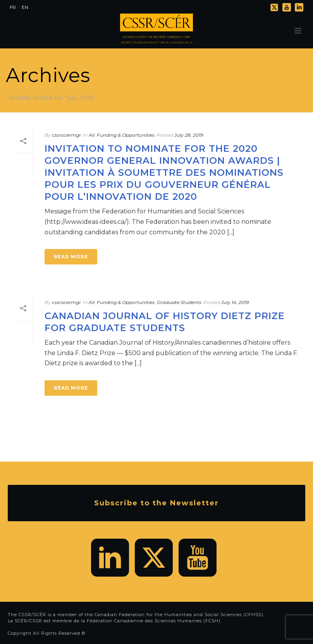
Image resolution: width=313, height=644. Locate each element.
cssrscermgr (66, 135)
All (92, 135)
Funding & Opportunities (126, 135)
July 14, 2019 (235, 302)
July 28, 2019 (189, 135)
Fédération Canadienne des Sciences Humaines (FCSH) (154, 621)
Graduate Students (179, 302)
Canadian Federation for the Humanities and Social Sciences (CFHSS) (179, 615)
